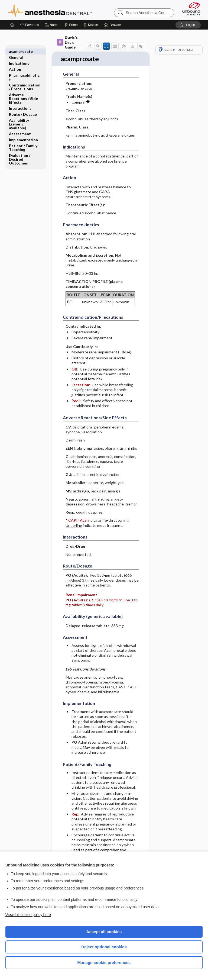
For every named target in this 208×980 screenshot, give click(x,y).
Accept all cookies (104, 932)
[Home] (12, 25)
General (16, 51)
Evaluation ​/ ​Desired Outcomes (20, 153)
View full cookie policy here (28, 915)
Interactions (20, 102)
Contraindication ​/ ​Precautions (25, 81)
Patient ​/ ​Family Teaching (23, 142)
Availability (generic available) (19, 118)
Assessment (20, 128)
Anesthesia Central (50, 10)
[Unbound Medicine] (190, 9)
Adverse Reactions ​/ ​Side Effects (23, 93)
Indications (19, 57)
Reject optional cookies (104, 947)
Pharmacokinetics (24, 71)
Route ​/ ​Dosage (23, 108)
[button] (113, 25)
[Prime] (71, 25)
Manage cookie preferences (104, 963)
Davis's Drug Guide (67, 42)
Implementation (23, 134)
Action (15, 63)
